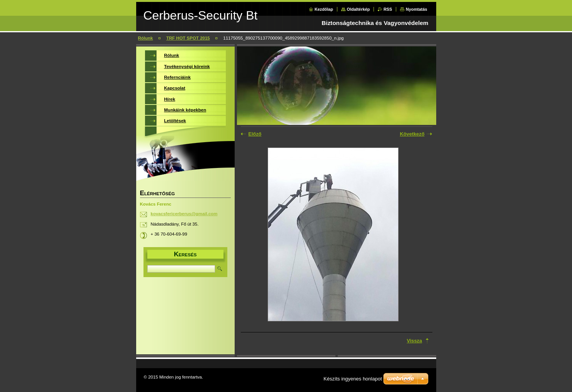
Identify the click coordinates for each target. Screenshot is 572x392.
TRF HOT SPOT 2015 (188, 38)
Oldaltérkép (359, 9)
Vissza (415, 341)
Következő (412, 134)
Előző (255, 134)
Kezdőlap (324, 9)
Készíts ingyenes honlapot (353, 379)
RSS (388, 9)
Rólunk (146, 38)
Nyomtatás (417, 9)
